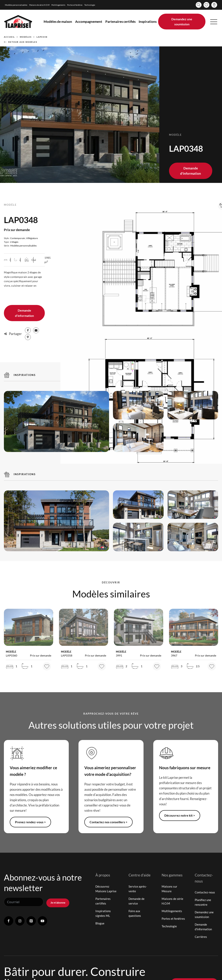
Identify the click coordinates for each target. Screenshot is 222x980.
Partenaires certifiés (120, 22)
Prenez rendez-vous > (31, 823)
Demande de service (137, 901)
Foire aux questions (135, 914)
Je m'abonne (58, 902)
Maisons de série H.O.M (39, 5)
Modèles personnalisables (16, 5)
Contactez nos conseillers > (110, 823)
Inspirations (148, 22)
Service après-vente (138, 889)
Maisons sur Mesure (169, 889)
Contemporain (18, 238)
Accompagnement (89, 22)
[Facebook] (28, 331)
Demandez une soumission (182, 22)
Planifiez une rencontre (203, 903)
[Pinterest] (28, 337)
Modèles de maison (58, 22)
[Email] (36, 331)
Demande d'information (191, 171)
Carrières (201, 937)
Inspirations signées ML (103, 914)
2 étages (14, 242)
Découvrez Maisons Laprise (106, 889)
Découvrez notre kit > (181, 816)
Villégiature (32, 238)
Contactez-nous (205, 893)
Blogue (100, 924)
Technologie (90, 5)
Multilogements (58, 5)
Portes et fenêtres (75, 5)
